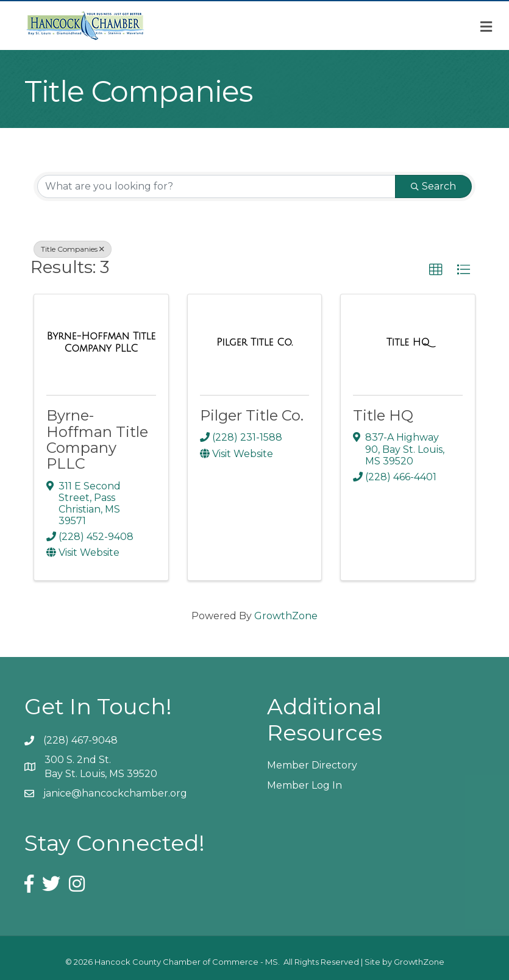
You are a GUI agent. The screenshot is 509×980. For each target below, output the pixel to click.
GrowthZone (286, 616)
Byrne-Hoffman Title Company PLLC (97, 439)
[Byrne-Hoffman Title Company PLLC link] (101, 342)
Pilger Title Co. (252, 415)
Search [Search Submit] (433, 186)
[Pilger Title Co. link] (254, 343)
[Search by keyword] (216, 186)
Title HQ (383, 415)
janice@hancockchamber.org (115, 793)
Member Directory (312, 765)
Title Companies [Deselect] (73, 249)
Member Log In (304, 785)
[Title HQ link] (408, 343)
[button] (436, 270)
